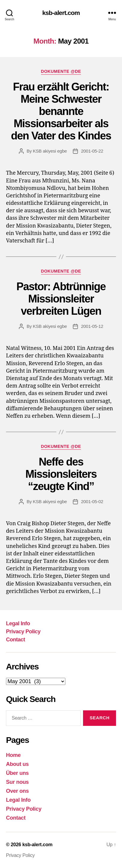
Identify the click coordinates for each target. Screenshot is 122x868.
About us (17, 764)
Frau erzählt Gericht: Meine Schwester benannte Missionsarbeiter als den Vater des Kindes (61, 111)
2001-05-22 (92, 151)
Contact (16, 640)
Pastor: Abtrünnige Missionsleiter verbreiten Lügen (61, 299)
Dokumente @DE (61, 71)
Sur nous (17, 782)
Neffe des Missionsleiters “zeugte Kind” (61, 474)
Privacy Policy (23, 632)
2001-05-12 (92, 326)
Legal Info (18, 623)
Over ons (17, 791)
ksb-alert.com (61, 13)
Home (13, 755)
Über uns (17, 773)
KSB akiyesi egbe (50, 151)
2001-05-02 (92, 501)
